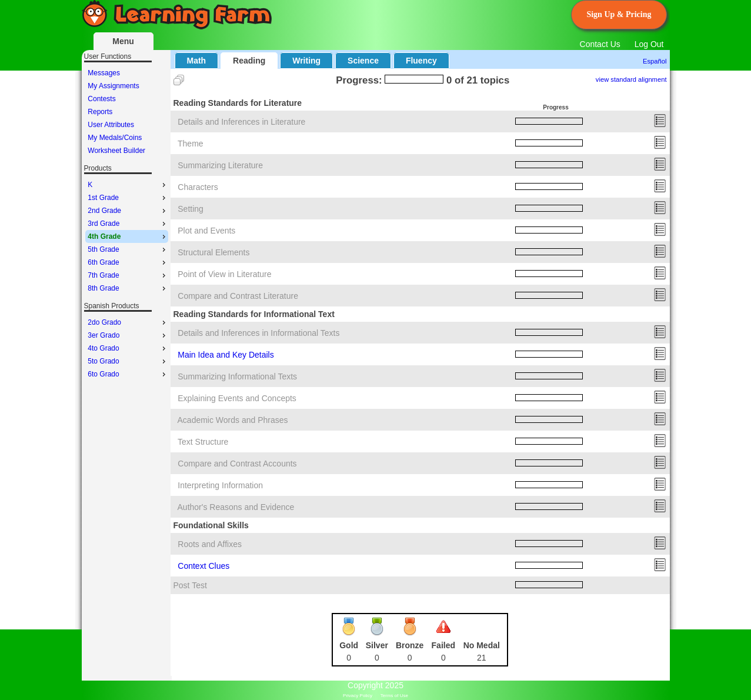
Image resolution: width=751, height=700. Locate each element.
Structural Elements (213, 252)
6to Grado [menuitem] (128, 374)
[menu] (127, 112)
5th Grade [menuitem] (128, 249)
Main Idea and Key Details (226, 355)
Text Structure (203, 442)
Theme (191, 144)
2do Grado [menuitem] (128, 322)
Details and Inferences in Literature (241, 122)
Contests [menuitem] (101, 99)
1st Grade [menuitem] (128, 198)
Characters (198, 187)
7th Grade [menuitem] (128, 275)
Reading (249, 61)
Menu (123, 41)
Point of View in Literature (224, 274)
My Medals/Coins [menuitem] (115, 138)
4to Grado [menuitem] (128, 348)
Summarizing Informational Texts (237, 376)
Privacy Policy (358, 696)
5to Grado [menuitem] (128, 361)
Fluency (421, 61)
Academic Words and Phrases (233, 420)
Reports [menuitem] (100, 112)
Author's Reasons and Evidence (236, 507)
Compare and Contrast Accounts (237, 464)
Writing (306, 61)
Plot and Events (206, 231)
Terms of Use (394, 696)
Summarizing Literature (220, 165)
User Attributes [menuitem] (111, 125)
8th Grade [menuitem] (128, 288)
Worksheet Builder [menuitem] (116, 151)
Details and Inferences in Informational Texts (258, 333)
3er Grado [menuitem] (128, 335)
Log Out (649, 44)
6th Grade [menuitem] (128, 262)
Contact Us (600, 44)
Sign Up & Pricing (619, 14)
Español (655, 61)
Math (197, 61)
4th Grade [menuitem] (128, 236)
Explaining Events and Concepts (237, 398)
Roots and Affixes (210, 544)
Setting (191, 209)
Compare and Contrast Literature (238, 296)
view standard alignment (631, 79)
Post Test (190, 585)
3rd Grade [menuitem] (128, 224)
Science (363, 61)
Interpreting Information (220, 485)
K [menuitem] (128, 185)
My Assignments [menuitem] (113, 86)
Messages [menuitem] (104, 73)
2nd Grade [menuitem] (128, 211)
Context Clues (203, 566)
